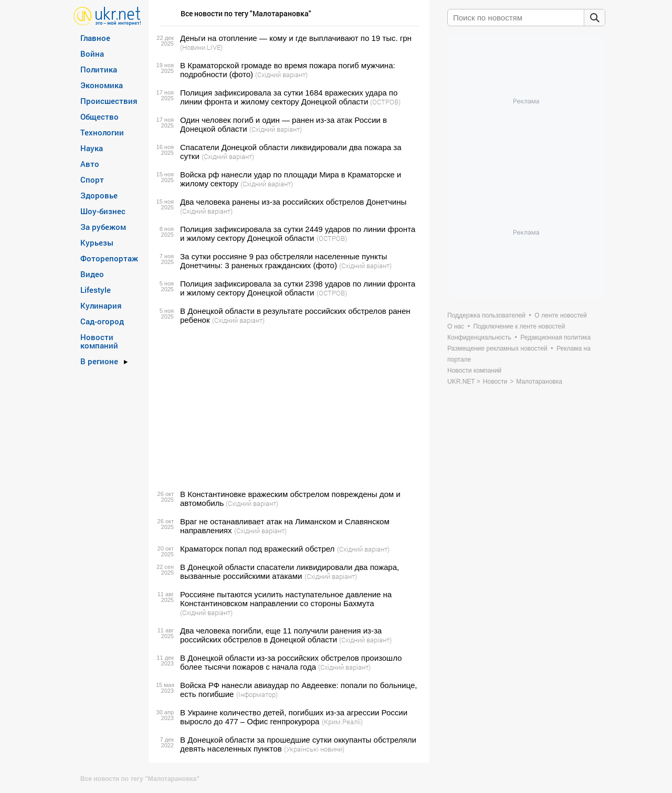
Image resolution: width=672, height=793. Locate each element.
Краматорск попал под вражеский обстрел (257, 549)
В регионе (99, 361)
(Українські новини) (314, 749)
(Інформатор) (257, 694)
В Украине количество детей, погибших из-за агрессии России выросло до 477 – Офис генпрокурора (294, 717)
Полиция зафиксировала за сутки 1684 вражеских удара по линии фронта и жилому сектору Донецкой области (289, 97)
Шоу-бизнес (103, 211)
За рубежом (103, 227)
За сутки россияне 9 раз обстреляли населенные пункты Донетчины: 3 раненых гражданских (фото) (283, 261)
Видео (92, 274)
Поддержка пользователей (486, 315)
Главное (95, 38)
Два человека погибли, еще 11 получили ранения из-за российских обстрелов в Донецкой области (281, 635)
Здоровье (99, 195)
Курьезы (97, 242)
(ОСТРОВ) (385, 102)
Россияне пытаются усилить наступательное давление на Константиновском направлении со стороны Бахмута (286, 599)
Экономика (102, 85)
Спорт (92, 179)
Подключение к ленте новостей (519, 326)
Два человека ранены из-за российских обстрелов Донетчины (293, 202)
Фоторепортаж (109, 258)
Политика (99, 69)
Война (92, 54)
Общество (99, 117)
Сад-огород (102, 321)
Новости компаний (99, 341)
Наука (92, 148)
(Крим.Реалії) (342, 722)
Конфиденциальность (479, 337)
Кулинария (101, 305)
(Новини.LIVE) (201, 47)
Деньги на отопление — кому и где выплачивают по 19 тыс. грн (296, 38)
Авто (90, 164)
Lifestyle (96, 290)
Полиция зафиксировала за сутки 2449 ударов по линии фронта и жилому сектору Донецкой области (298, 234)
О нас (456, 326)
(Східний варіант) (281, 75)
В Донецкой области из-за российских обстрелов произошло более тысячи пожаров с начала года (291, 662)
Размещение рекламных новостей (497, 348)
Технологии (102, 132)
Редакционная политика (555, 337)
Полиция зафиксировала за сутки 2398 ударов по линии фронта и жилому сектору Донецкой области (298, 288)
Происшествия (109, 101)
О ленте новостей (560, 315)
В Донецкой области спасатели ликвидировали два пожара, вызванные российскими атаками (290, 572)
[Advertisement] (287, 407)
